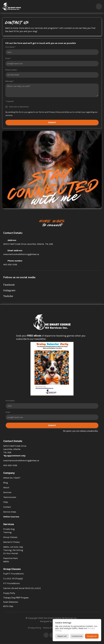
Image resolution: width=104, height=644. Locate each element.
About (6, 487)
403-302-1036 (10, 264)
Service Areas (10, 512)
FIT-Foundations (12, 583)
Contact (7, 507)
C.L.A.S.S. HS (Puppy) (13, 578)
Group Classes (10, 537)
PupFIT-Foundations (13, 574)
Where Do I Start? (12, 478)
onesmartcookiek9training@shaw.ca (21, 254)
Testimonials (10, 497)
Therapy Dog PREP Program (16, 598)
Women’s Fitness (12, 542)
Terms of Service (51, 628)
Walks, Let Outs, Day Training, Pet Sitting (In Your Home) (13, 550)
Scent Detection (11, 602)
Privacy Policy (35, 628)
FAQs (6, 502)
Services (7, 492)
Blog (6, 483)
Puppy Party (9, 593)
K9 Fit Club (8, 606)
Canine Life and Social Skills (17, 588)
